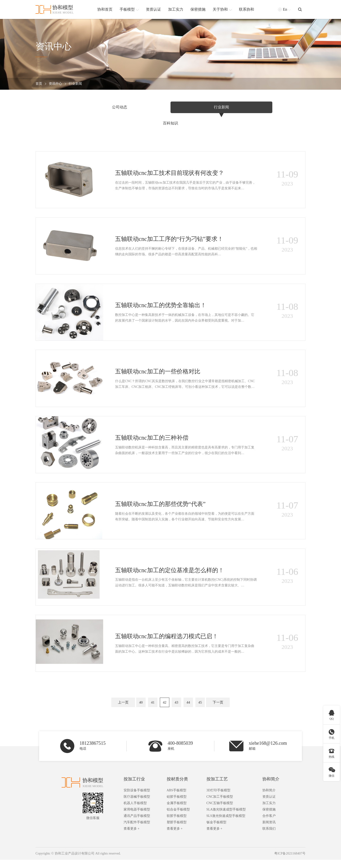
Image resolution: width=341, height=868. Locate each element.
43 (177, 710)
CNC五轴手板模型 (220, 812)
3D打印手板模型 (218, 799)
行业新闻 (75, 84)
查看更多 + (132, 837)
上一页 (123, 710)
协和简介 (271, 788)
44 (188, 710)
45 (200, 710)
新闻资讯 (269, 831)
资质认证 (269, 805)
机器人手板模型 (135, 812)
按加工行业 (134, 788)
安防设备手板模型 (137, 799)
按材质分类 (177, 788)
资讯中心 (55, 84)
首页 (39, 84)
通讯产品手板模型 (137, 824)
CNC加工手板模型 (220, 805)
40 (141, 710)
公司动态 (81, 107)
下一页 (218, 710)
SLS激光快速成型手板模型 (226, 824)
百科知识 (260, 107)
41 (153, 710)
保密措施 (269, 818)
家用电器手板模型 (137, 818)
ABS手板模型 (177, 799)
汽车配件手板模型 (137, 831)
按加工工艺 (217, 788)
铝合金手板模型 (178, 818)
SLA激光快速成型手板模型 (226, 818)
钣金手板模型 (216, 831)
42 (165, 710)
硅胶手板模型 (177, 805)
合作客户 (269, 824)
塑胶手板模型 (177, 831)
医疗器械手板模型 (137, 805)
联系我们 (269, 837)
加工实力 (269, 812)
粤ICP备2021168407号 (290, 862)
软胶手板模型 (177, 824)
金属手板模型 (177, 812)
